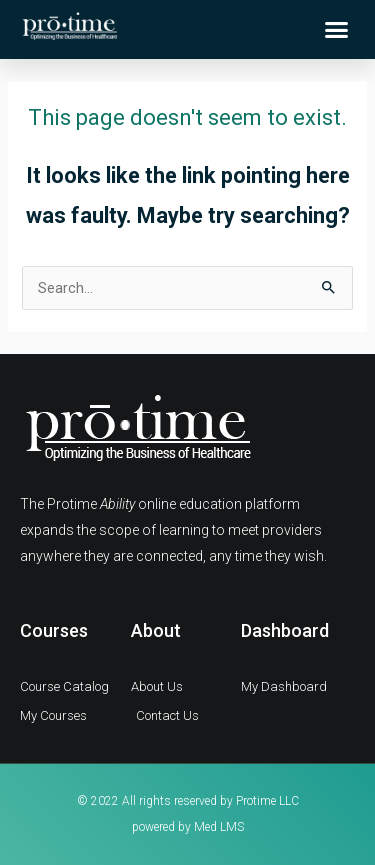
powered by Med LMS (188, 827)
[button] (337, 30)
